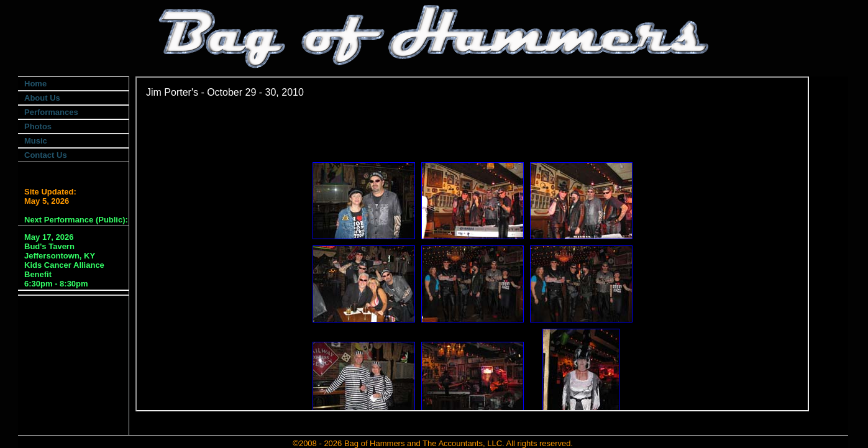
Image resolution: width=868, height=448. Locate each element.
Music (36, 141)
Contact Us (46, 155)
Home (35, 84)
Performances (51, 112)
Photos (38, 126)
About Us (42, 98)
